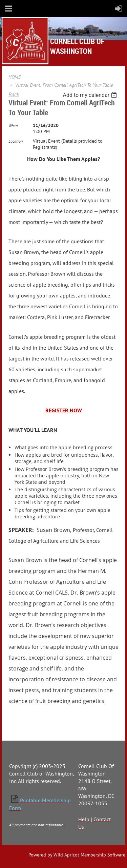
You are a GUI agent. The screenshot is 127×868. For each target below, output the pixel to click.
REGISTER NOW (64, 410)
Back (14, 94)
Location (16, 141)
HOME (15, 77)
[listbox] (91, 95)
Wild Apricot (66, 855)
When (13, 126)
